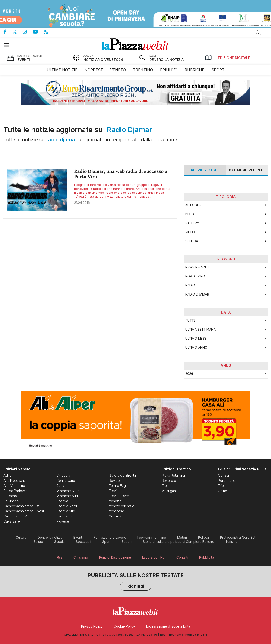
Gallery (192, 223)
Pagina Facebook (8, 32)
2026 (189, 374)
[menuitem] (62, 70)
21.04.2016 (82, 203)
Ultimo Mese (196, 339)
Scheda (192, 241)
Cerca (258, 33)
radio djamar (197, 294)
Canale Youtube (38, 32)
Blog (190, 214)
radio (190, 285)
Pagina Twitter (17, 32)
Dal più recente (205, 170)
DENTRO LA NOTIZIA (167, 60)
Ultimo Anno (196, 348)
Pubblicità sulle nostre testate (136, 582)
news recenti (197, 267)
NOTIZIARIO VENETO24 (103, 60)
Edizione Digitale (228, 58)
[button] (9, 45)
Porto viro (195, 276)
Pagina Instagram (28, 32)
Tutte (191, 320)
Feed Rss (49, 32)
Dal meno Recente (247, 170)
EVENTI (24, 60)
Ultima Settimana (200, 330)
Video (190, 232)
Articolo (193, 205)
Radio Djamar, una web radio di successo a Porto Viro (121, 174)
